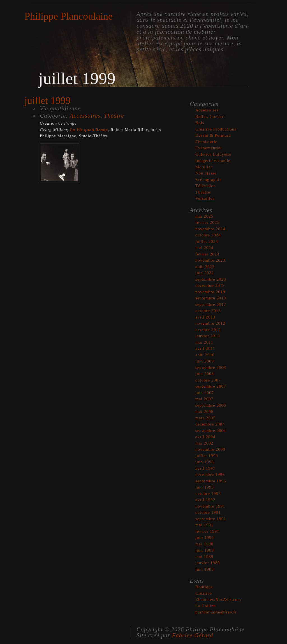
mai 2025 (204, 216)
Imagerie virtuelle (213, 161)
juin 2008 (205, 374)
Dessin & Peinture (213, 135)
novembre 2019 (210, 292)
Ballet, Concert (210, 117)
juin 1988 (205, 569)
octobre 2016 (208, 311)
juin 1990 (205, 538)
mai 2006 (204, 411)
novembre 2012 (210, 323)
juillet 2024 (207, 241)
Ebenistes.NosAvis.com (218, 599)
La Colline (206, 606)
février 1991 (207, 531)
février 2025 (207, 222)
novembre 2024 (210, 229)
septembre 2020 (211, 279)
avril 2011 (205, 348)
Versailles (205, 198)
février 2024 (207, 254)
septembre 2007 (211, 386)
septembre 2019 (211, 298)
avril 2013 (205, 317)
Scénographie (209, 180)
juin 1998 (205, 462)
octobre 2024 (208, 235)
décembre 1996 (210, 475)
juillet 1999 (207, 456)
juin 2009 (205, 361)
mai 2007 (204, 399)
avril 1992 (205, 500)
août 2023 (205, 267)
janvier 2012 (208, 336)
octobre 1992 (208, 494)
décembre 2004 (210, 424)
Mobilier (204, 167)
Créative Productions (216, 129)
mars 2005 (205, 418)
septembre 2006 (211, 405)
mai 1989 (204, 557)
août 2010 (205, 355)
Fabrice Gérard (193, 635)
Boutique (204, 587)
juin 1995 (205, 487)
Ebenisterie (206, 142)
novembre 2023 (210, 260)
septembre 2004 (211, 431)
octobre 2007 (208, 380)
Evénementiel (209, 148)
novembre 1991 (210, 506)
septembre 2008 (211, 368)
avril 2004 (205, 437)
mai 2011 (204, 342)
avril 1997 (205, 468)
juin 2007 (205, 393)
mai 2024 (204, 248)
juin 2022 (205, 273)
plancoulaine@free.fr (216, 612)
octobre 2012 (208, 330)
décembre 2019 (210, 285)
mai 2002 (204, 443)
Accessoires (85, 116)
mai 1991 (204, 525)
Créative (204, 593)
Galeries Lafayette (213, 154)
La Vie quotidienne (89, 130)
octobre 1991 (208, 512)
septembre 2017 (211, 304)
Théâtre (114, 116)
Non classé (206, 173)
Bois (200, 123)
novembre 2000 (210, 449)
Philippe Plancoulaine (69, 16)
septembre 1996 (211, 481)
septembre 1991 (211, 519)
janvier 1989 (208, 563)
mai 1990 (204, 544)
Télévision (206, 186)
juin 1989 (205, 550)
